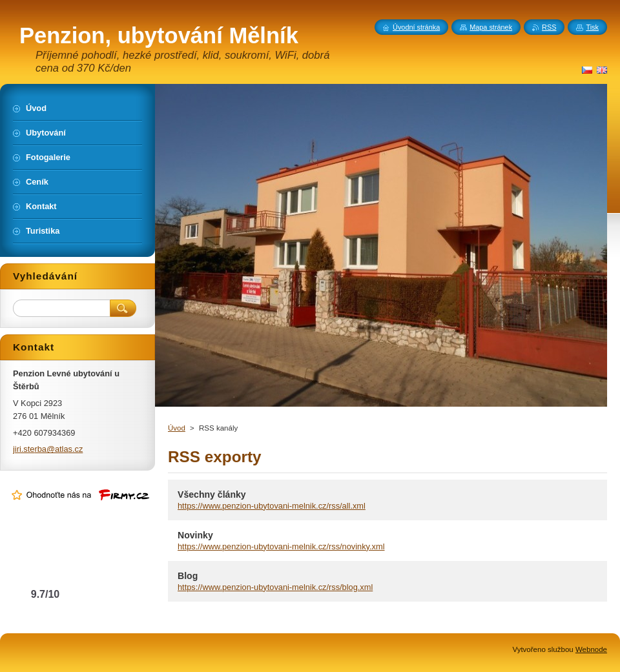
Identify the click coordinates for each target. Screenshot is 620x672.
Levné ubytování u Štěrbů (46, 569)
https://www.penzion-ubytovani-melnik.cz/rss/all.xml (272, 506)
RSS (549, 27)
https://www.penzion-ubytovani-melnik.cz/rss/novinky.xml (281, 546)
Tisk (592, 27)
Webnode (591, 649)
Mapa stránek (491, 27)
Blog (188, 576)
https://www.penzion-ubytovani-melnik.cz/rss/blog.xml (275, 587)
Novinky (195, 535)
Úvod (177, 428)
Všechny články (212, 494)
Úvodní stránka (416, 27)
